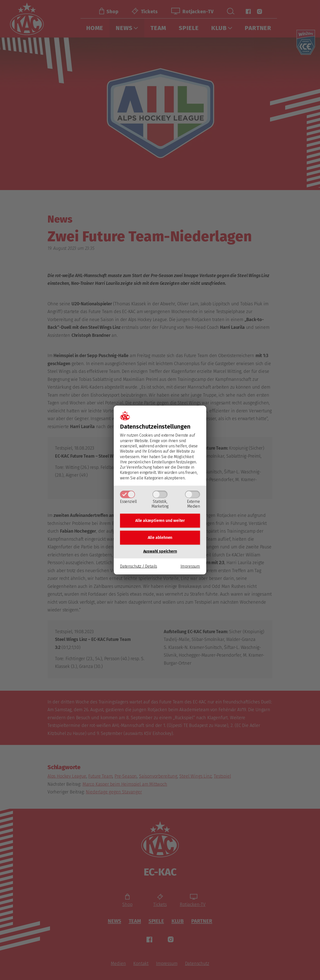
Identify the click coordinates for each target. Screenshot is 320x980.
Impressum (190, 566)
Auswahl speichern (160, 551)
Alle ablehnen (160, 538)
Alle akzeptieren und (160, 521)
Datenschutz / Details (138, 566)
